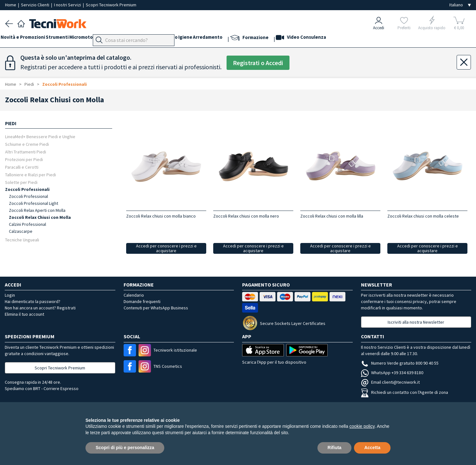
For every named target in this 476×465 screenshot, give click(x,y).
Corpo (207, 39)
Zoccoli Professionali (65, 84)
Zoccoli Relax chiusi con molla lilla (332, 216)
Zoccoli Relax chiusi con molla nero (246, 216)
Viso (167, 39)
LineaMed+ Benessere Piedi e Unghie (40, 136)
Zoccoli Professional (28, 196)
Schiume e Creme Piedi (27, 144)
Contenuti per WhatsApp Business (156, 308)
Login (10, 295)
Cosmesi (186, 39)
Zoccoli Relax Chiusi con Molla (40, 217)
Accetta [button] (372, 448)
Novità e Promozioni (27, 39)
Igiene (225, 39)
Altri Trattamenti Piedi (26, 152)
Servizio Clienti (36, 5)
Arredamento (252, 39)
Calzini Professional (27, 224)
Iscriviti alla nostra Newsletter (416, 322)
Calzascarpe (21, 231)
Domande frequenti (142, 301)
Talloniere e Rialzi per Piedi (31, 175)
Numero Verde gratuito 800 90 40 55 (400, 363)
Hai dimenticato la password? (33, 301)
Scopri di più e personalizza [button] (125, 448)
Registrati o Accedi (258, 63)
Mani (153, 39)
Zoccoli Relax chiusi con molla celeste (423, 216)
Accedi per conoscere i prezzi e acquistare (166, 248)
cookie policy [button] (362, 426)
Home (11, 5)
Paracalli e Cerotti (22, 167)
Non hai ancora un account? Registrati (40, 308)
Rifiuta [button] (335, 448)
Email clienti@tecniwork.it (390, 382)
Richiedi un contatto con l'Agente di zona (405, 392)
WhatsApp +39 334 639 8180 (392, 373)
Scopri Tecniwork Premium (111, 5)
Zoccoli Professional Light (34, 203)
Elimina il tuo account (24, 314)
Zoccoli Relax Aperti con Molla (37, 210)
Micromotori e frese (104, 39)
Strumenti (66, 39)
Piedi (137, 39)
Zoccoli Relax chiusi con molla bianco (161, 216)
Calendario (134, 295)
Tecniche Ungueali (22, 240)
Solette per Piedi (21, 182)
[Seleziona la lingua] (460, 5)
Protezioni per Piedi (24, 159)
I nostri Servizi (68, 5)
